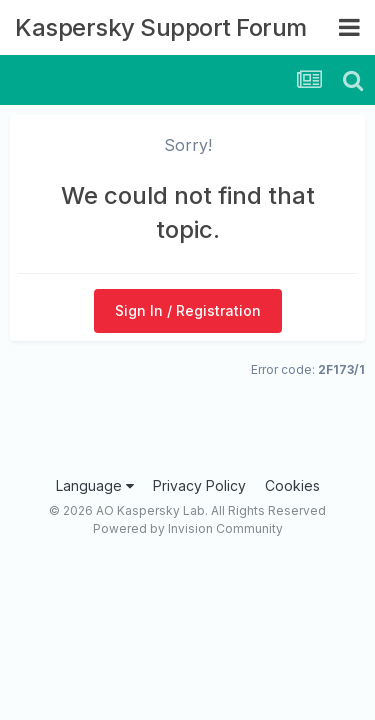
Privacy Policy (199, 485)
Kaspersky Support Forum (161, 27)
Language (95, 485)
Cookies (292, 485)
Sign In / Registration (188, 310)
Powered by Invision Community (188, 528)
